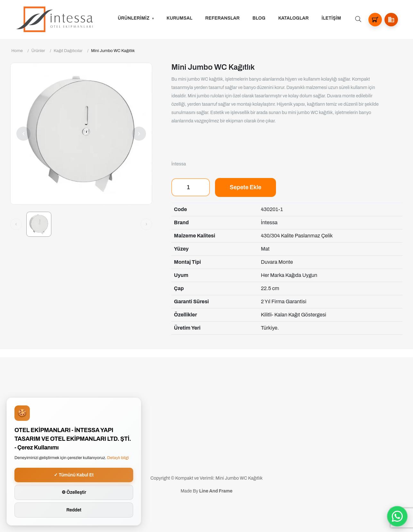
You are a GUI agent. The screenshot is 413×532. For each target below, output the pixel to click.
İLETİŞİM (331, 18)
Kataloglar (293, 18)
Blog (259, 18)
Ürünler (38, 51)
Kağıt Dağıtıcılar (68, 51)
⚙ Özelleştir (74, 492)
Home (17, 51)
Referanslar (223, 18)
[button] (391, 20)
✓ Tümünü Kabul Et (74, 475)
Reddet (74, 510)
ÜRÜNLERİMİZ (134, 18)
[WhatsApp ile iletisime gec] (397, 516)
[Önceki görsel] (16, 224)
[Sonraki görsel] (146, 224)
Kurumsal (180, 18)
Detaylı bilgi (118, 458)
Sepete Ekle (246, 187)
